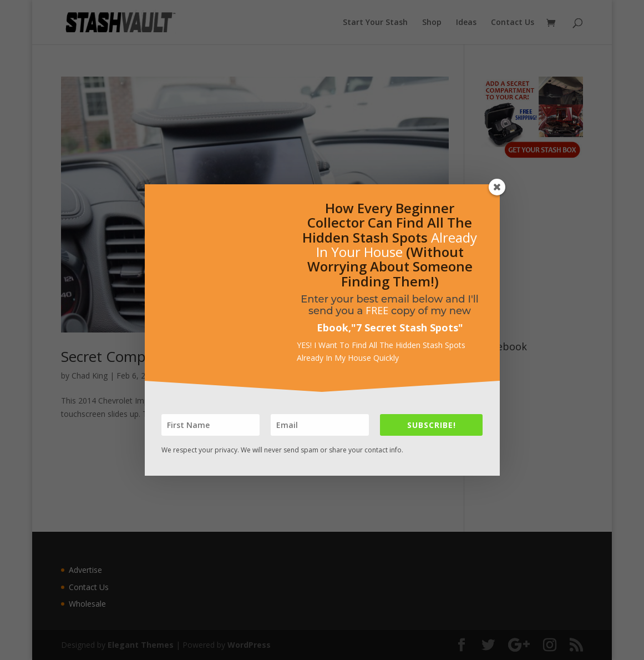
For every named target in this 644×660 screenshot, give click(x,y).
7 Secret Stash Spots (407, 328)
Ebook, (334, 328)
